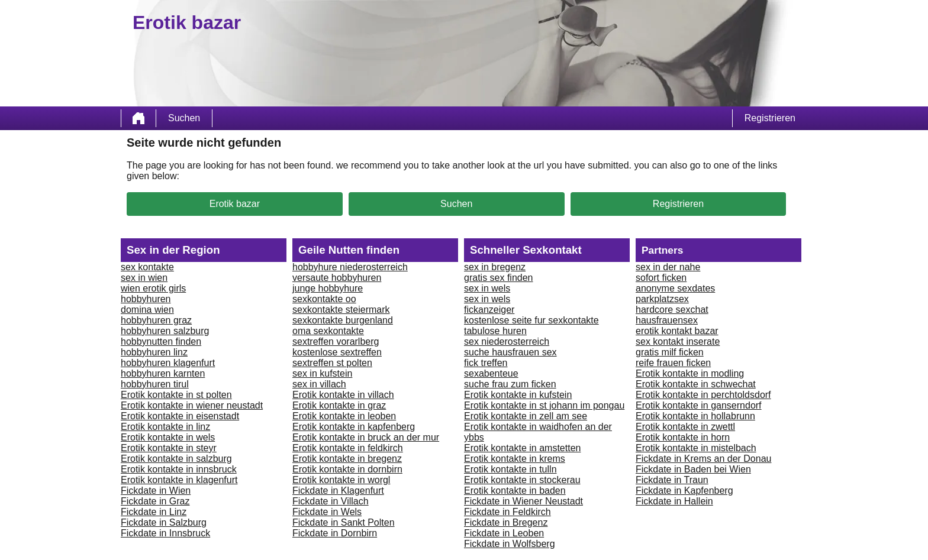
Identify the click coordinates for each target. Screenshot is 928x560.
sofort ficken (661, 278)
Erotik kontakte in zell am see (526, 416)
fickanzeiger (489, 310)
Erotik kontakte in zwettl (685, 427)
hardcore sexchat (672, 310)
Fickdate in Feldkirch (507, 512)
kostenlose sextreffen (337, 352)
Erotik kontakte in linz (165, 427)
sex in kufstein (322, 373)
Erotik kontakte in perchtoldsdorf (703, 395)
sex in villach (319, 384)
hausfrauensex (667, 320)
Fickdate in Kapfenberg (684, 491)
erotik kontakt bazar (677, 331)
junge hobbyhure (328, 288)
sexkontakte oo (324, 299)
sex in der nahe (668, 267)
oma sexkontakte (328, 331)
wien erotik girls (153, 288)
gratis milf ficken (670, 352)
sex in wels (487, 288)
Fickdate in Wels (327, 512)
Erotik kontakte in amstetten (522, 448)
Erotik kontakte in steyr (169, 448)
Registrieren (770, 118)
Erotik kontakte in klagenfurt (179, 480)
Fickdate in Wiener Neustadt (523, 501)
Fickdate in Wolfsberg (510, 544)
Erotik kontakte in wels (168, 437)
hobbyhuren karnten (163, 373)
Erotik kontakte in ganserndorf (699, 405)
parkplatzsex (662, 299)
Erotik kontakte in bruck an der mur (366, 437)
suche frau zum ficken (510, 384)
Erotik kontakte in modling (690, 373)
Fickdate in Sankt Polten (344, 522)
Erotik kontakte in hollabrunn (695, 416)
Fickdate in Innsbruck (165, 533)
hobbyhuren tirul (155, 384)
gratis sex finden (499, 278)
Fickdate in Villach (331, 501)
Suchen (184, 118)
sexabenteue (491, 373)
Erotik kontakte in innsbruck (179, 469)
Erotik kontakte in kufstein (518, 395)
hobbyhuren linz (154, 352)
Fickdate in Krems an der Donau (703, 459)
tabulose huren (495, 331)
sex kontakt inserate (678, 341)
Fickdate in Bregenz (506, 522)
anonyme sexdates (675, 288)
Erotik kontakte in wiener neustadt (192, 405)
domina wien (147, 310)
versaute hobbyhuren (337, 278)
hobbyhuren (146, 299)
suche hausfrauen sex (510, 352)
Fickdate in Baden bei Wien (693, 469)
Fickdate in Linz (154, 512)
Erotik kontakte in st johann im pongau (544, 405)
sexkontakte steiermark (341, 310)
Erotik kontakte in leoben (344, 416)
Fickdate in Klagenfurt (338, 491)
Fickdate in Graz (155, 501)
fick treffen (486, 363)
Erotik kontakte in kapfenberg (354, 427)
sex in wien (144, 278)
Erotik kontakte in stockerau (522, 480)
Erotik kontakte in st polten (176, 395)
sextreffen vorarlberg (336, 341)
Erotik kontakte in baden (515, 491)
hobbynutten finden (161, 341)
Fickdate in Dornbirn (335, 533)
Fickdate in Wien (156, 491)
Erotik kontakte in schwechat (696, 384)
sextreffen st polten (332, 363)
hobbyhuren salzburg (165, 331)
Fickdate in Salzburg (164, 522)
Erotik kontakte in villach (343, 395)
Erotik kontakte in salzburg (176, 459)
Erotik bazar (235, 204)
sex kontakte (147, 267)
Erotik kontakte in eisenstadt (180, 416)
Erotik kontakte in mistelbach (696, 448)
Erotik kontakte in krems (515, 459)
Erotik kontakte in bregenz (347, 459)
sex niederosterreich (507, 341)
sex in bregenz (495, 267)
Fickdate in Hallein (674, 501)
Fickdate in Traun (672, 480)
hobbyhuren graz (156, 320)
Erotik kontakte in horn (683, 437)
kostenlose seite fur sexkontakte (531, 320)
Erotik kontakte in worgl (341, 480)
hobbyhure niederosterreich (350, 267)
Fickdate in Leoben (504, 533)
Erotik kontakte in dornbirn (347, 469)
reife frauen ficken (673, 363)
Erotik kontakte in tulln (510, 469)
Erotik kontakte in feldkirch (348, 448)
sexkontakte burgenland (343, 320)
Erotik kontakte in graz (339, 405)
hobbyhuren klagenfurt (168, 363)
